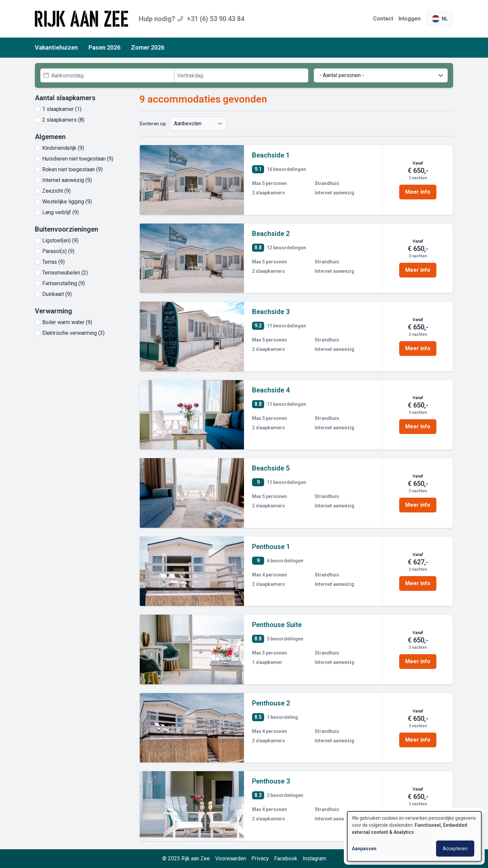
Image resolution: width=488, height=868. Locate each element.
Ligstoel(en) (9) (60, 240)
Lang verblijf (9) (60, 212)
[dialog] (414, 836)
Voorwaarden (231, 858)
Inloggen (410, 19)
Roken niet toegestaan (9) (72, 169)
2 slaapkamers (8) (63, 120)
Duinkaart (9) (57, 294)
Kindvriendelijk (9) (63, 148)
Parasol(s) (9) (58, 251)
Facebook (286, 858)
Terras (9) (53, 262)
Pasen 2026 (104, 47)
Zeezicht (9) (56, 191)
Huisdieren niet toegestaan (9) (78, 159)
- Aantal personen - (382, 75)
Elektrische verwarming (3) (73, 333)
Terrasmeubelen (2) (65, 273)
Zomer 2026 (148, 47)
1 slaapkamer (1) (62, 109)
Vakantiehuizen (56, 47)
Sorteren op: (153, 124)
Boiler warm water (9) (67, 322)
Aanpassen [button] (364, 849)
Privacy (260, 858)
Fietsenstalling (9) (64, 283)
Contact (383, 19)
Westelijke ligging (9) (67, 202)
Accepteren (455, 849)
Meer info (418, 192)
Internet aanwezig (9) (67, 180)
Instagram (314, 858)
